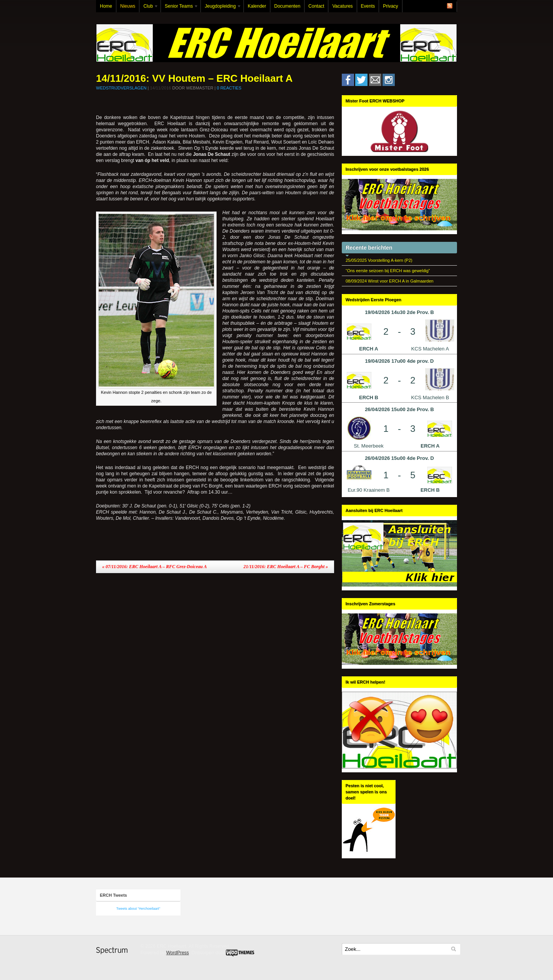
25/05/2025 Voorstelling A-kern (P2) (379, 260)
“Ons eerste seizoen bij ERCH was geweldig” (388, 271)
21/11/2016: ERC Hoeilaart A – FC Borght (286, 567)
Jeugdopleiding (221, 8)
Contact (316, 6)
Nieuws (128, 6)
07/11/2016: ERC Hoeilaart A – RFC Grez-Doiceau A (154, 567)
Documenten (287, 6)
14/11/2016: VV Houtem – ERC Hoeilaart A (194, 78)
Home (106, 6)
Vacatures (342, 6)
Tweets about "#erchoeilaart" (138, 909)
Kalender (257, 6)
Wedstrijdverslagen (121, 88)
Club (149, 8)
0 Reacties (229, 88)
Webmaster (200, 88)
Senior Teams (180, 8)
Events (368, 6)
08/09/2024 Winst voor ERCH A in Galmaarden (390, 281)
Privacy (390, 6)
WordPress (178, 953)
